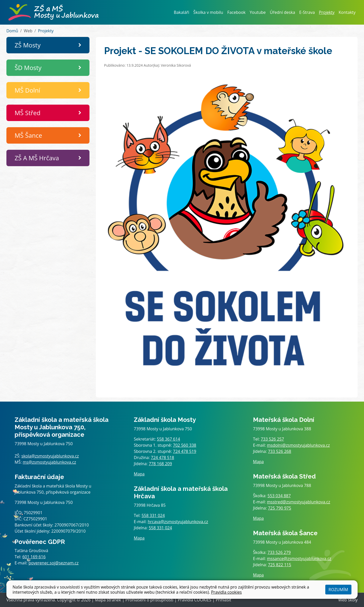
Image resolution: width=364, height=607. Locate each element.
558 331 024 (153, 515)
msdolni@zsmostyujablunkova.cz (298, 445)
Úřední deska (283, 12)
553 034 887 (279, 496)
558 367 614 (169, 439)
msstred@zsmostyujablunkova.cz (299, 502)
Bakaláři (181, 12)
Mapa (139, 474)
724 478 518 (163, 457)
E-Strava (307, 12)
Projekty (327, 12)
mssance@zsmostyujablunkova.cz (299, 559)
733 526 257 (272, 439)
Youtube (258, 12)
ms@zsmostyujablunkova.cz (49, 462)
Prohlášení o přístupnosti (149, 600)
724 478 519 (185, 451)
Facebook (236, 12)
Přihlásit (223, 600)
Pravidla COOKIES (194, 600)
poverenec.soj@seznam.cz (53, 563)
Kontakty (347, 12)
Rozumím (338, 590)
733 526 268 (280, 451)
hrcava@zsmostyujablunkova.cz (178, 522)
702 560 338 (185, 445)
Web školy (348, 600)
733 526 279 (279, 552)
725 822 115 (280, 565)
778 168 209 (160, 464)
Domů (12, 31)
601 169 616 (34, 557)
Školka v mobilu (208, 12)
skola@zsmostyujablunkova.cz (50, 456)
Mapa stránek (108, 600)
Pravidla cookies (226, 592)
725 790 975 (280, 508)
